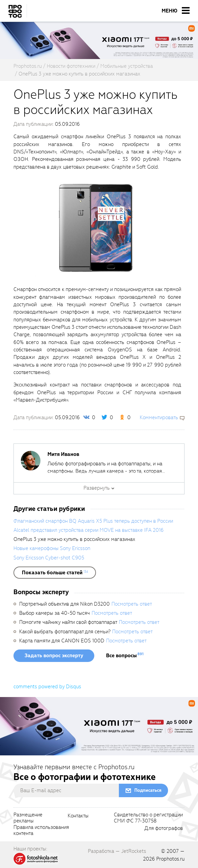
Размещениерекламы (28, 818)
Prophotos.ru (170, 859)
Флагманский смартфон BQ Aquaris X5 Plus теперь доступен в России (93, 521)
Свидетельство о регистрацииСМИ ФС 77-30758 (148, 818)
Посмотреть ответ (132, 604)
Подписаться (148, 790)
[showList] (55, 573)
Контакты (78, 816)
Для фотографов (164, 829)
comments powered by (47, 687)
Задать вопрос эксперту (54, 656)
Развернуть (97, 488)
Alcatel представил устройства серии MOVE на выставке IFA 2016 (89, 530)
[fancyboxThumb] (96, 228)
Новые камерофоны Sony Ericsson (52, 548)
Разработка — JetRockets (117, 851)
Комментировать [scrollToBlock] (159, 417)
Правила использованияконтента (41, 831)
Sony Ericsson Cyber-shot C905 (49, 558)
